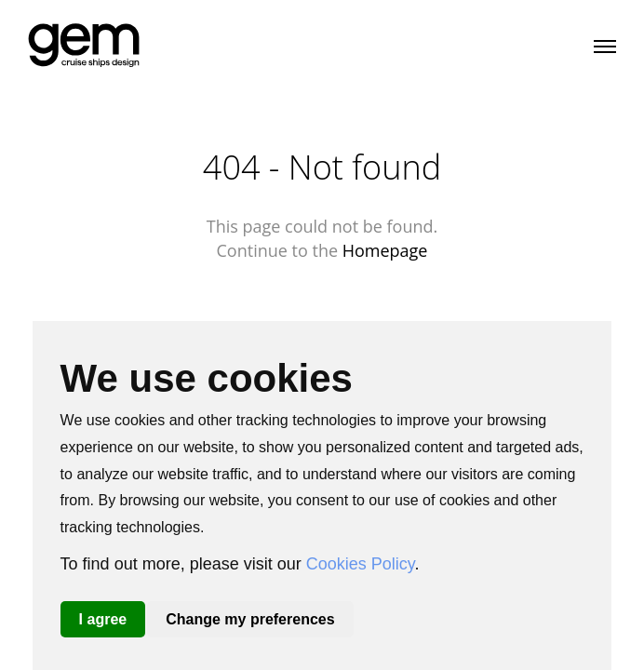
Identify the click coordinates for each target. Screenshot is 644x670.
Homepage (385, 250)
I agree (103, 619)
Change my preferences (250, 619)
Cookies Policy (361, 564)
